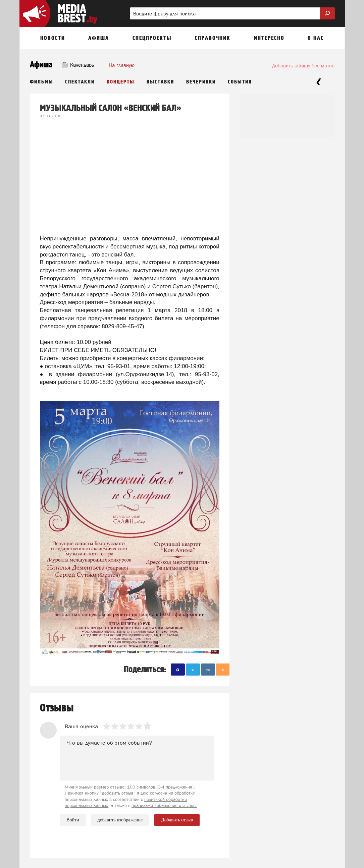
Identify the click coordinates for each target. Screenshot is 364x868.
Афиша (41, 65)
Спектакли (80, 82)
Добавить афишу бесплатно (303, 66)
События (240, 82)
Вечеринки (201, 82)
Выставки (160, 82)
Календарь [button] (78, 65)
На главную (122, 65)
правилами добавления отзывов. (164, 805)
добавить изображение (120, 820)
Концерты (121, 82)
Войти (73, 820)
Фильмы (42, 82)
